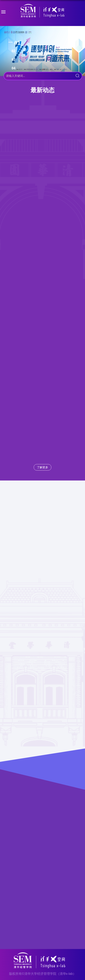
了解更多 (42, 467)
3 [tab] (14, 60)
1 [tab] (19, 43)
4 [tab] (14, 68)
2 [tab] (14, 51)
